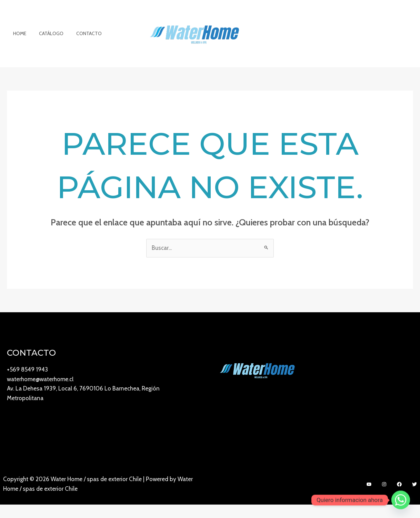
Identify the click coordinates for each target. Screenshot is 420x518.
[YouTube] (369, 498)
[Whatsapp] (401, 500)
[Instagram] (384, 498)
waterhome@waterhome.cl (40, 393)
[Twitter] (414, 498)
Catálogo (47, 40)
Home (18, 40)
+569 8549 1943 (27, 383)
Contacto (81, 40)
